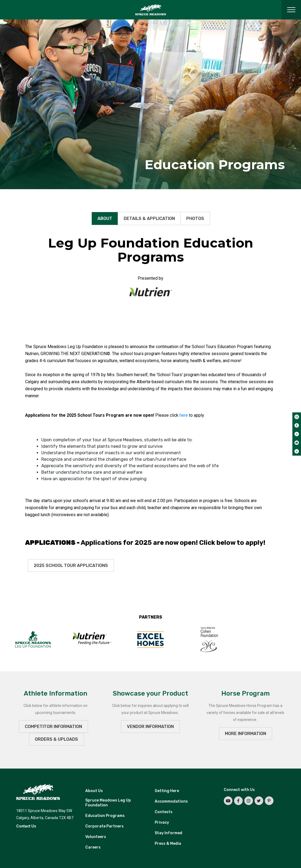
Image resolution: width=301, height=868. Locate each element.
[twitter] (297, 434)
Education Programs (105, 816)
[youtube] (297, 443)
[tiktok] (297, 451)
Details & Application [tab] (149, 218)
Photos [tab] (195, 218)
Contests (164, 812)
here (184, 415)
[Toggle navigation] (291, 10)
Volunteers (96, 837)
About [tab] (105, 218)
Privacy (162, 822)
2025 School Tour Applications (71, 565)
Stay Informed (168, 833)
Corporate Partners (104, 826)
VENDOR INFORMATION (150, 727)
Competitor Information (53, 727)
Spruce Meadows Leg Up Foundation (108, 803)
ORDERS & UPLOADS (56, 739)
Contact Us (26, 826)
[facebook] (297, 425)
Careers (93, 847)
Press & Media (168, 844)
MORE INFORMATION (246, 734)
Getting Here (167, 791)
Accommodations (171, 801)
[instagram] (297, 417)
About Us (94, 791)
